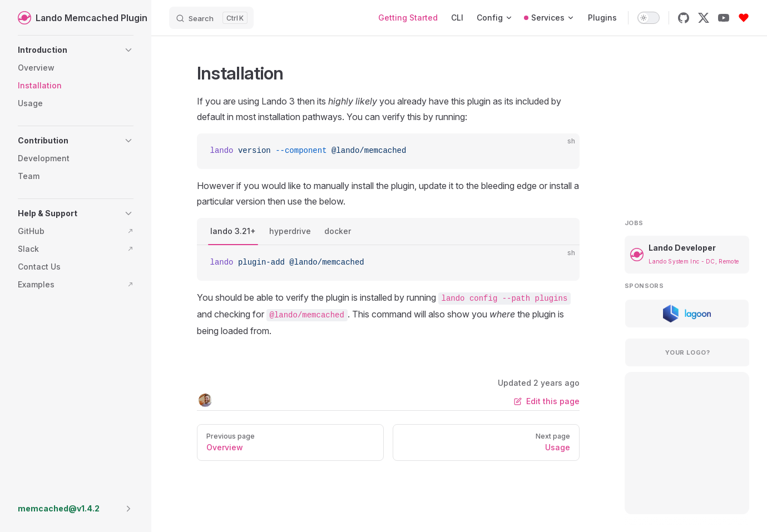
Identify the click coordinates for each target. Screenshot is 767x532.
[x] (704, 18)
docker (338, 231)
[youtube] (724, 18)
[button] (76, 50)
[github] (684, 18)
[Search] (211, 18)
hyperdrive (290, 231)
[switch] (649, 18)
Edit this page (547, 401)
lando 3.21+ (233, 231)
